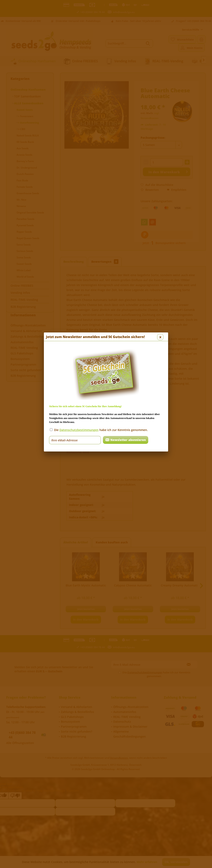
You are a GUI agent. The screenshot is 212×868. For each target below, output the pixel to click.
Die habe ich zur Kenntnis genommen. (101, 112)
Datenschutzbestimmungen (79, 112)
